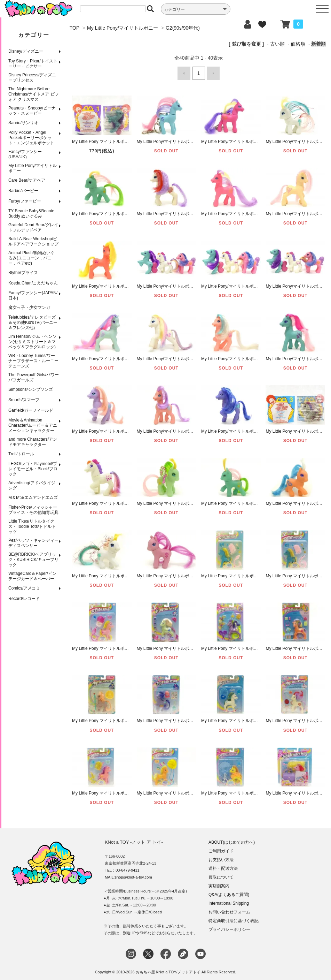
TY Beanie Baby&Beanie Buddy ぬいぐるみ (31, 214)
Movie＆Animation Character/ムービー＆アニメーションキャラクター (33, 425)
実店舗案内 (219, 884)
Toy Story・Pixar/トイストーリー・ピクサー (33, 64)
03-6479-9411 (128, 868)
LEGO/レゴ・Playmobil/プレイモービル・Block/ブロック (33, 469)
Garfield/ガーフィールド (31, 410)
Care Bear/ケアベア (27, 180)
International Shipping (229, 901)
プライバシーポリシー (229, 927)
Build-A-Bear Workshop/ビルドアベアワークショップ (33, 241)
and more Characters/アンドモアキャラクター (33, 442)
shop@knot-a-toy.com (133, 875)
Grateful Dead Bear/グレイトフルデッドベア (33, 227)
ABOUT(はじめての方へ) (232, 840)
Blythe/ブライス (23, 273)
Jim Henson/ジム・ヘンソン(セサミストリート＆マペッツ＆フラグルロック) (33, 342)
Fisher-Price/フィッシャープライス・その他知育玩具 (33, 510)
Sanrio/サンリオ (23, 123)
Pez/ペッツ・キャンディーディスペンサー (33, 543)
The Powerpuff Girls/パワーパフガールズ (34, 377)
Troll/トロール (21, 454)
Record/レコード (24, 599)
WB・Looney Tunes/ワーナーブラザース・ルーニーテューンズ (33, 361)
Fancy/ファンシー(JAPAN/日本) (33, 295)
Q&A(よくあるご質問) (229, 892)
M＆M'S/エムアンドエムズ (33, 497)
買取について (221, 875)
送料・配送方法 (223, 866)
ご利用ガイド (221, 849)
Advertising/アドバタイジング (32, 485)
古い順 (277, 44)
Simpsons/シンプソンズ (31, 389)
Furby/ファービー (25, 201)
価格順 (298, 44)
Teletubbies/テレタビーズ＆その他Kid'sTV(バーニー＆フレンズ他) (33, 322)
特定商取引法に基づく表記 (234, 919)
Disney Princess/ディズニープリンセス (32, 78)
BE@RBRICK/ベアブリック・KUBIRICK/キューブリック (33, 560)
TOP (74, 28)
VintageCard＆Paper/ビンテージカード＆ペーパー (32, 576)
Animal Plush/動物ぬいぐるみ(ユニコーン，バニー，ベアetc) (31, 258)
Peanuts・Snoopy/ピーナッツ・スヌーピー (32, 111)
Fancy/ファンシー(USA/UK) (25, 154)
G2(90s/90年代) (183, 28)
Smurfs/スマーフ (24, 400)
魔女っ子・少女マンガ (29, 307)
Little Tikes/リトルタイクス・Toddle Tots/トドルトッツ (32, 526)
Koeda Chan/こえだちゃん (33, 283)
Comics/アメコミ (24, 588)
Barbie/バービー (23, 191)
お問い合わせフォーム (229, 910)
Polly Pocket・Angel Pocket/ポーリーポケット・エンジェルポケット (31, 138)
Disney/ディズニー (26, 51)
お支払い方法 (221, 858)
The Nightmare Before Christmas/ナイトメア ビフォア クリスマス (34, 94)
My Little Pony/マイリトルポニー (33, 168)
